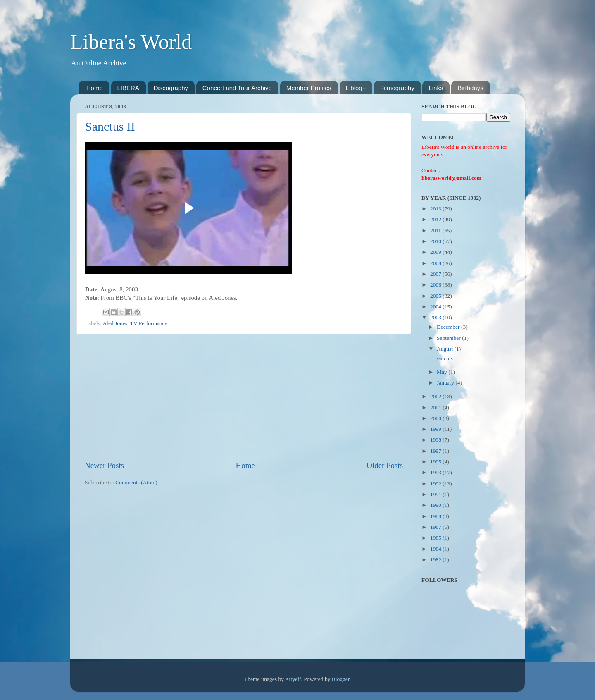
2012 (436, 219)
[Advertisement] (244, 397)
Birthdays (470, 88)
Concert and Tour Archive (237, 88)
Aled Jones (115, 323)
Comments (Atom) (136, 482)
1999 (436, 429)
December (449, 327)
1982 (436, 560)
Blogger (341, 679)
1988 (436, 516)
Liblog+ (356, 88)
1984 (436, 549)
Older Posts (385, 465)
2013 (436, 209)
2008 (436, 263)
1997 (436, 451)
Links (436, 88)
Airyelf (293, 679)
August (445, 349)
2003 (436, 317)
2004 (436, 307)
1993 (436, 472)
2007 (436, 274)
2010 (436, 241)
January (446, 383)
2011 (436, 231)
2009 (436, 252)
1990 (436, 505)
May (443, 372)
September (449, 338)
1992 (436, 484)
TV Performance (149, 323)
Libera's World (131, 42)
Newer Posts (104, 465)
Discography (171, 88)
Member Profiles (309, 88)
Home (95, 88)
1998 (436, 440)
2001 (436, 407)
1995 (436, 462)
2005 (436, 296)
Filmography (397, 88)
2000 (436, 418)
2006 (436, 285)
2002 (436, 396)
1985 (436, 538)
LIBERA (128, 88)
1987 (436, 527)
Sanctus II (110, 126)
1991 (436, 494)
